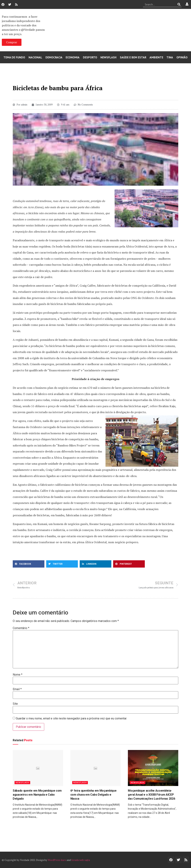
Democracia (54, 57)
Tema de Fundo (14, 57)
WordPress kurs (57, 860)
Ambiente (156, 57)
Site (15, 704)
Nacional (35, 57)
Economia (73, 57)
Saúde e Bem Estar (133, 57)
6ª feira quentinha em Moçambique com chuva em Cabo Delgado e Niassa (93, 795)
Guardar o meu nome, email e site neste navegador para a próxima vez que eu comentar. (71, 719)
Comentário (21, 628)
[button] (29, 564)
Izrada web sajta (81, 860)
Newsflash (108, 57)
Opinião (182, 57)
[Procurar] (179, 4)
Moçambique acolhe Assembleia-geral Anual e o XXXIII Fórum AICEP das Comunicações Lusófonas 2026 (151, 795)
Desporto (90, 57)
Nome (18, 675)
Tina (170, 57)
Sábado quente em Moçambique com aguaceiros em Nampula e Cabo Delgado (37, 795)
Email (17, 689)
